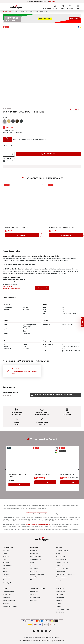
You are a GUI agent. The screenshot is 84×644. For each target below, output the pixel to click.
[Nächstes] (79, 469)
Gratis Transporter (61, 559)
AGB (31, 565)
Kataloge (59, 603)
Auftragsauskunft (61, 571)
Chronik (5, 568)
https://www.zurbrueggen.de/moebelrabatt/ (36, 512)
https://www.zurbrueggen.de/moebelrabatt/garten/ (38, 524)
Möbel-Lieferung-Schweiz (37, 574)
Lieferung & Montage (62, 562)
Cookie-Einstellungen (45, 641)
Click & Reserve (34, 554)
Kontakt (58, 554)
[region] (42, 65)
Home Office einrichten (62, 609)
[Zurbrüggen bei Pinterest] (46, 631)
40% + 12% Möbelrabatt (22, 139)
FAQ (31, 580)
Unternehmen (8, 548)
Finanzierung (60, 565)
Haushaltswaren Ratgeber (10, 606)
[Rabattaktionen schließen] (83, 2)
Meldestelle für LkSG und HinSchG (65, 574)
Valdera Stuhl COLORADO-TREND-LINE (17, 227)
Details (19, 484)
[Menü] (4, 7)
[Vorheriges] (5, 469)
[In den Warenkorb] (49, 154)
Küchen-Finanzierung (62, 568)
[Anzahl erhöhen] (13, 154)
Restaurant (6, 551)
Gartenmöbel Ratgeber (9, 600)
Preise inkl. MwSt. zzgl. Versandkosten (13, 133)
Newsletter (6, 603)
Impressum (6, 574)
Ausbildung (6, 562)
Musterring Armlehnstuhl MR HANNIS (17, 475)
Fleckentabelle (7, 595)
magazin (5, 571)
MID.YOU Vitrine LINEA (67, 474)
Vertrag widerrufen (59, 641)
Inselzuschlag (33, 577)
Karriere (5, 559)
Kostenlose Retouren (35, 559)
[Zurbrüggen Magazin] (34, 631)
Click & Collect (33, 551)
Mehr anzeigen (42, 288)
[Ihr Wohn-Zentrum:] (47, 7)
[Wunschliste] (70, 7)
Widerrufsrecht (34, 568)
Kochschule (33, 595)
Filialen (5, 554)
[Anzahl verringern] (5, 154)
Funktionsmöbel (61, 592)
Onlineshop (34, 548)
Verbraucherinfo (7, 565)
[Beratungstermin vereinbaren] (82, 325)
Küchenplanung (60, 557)
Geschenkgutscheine (9, 592)
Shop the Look (60, 597)
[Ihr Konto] (63, 7)
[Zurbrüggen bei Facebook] (38, 631)
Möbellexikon (7, 597)
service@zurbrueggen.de (11, 289)
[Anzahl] (9, 154)
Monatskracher (34, 592)
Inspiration (60, 588)
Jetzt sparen (74, 19)
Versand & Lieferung (35, 557)
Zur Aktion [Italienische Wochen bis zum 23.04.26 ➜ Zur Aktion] (52, 2)
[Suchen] (55, 7)
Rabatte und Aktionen (37, 588)
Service (59, 548)
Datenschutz (33, 571)
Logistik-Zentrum (8, 577)
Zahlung (32, 562)
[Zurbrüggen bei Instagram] (42, 631)
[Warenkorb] (78, 7)
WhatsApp (59, 580)
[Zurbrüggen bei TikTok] (50, 631)
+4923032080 (7, 286)
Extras (5, 588)
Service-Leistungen (61, 577)
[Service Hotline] (82, 319)
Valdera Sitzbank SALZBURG (43, 474)
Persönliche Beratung (62, 551)
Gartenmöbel (60, 595)
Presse (5, 580)
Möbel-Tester (33, 600)
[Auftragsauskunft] (82, 322)
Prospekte (6, 557)
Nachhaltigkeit (7, 583)
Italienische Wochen (35, 597)
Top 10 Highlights (61, 612)
